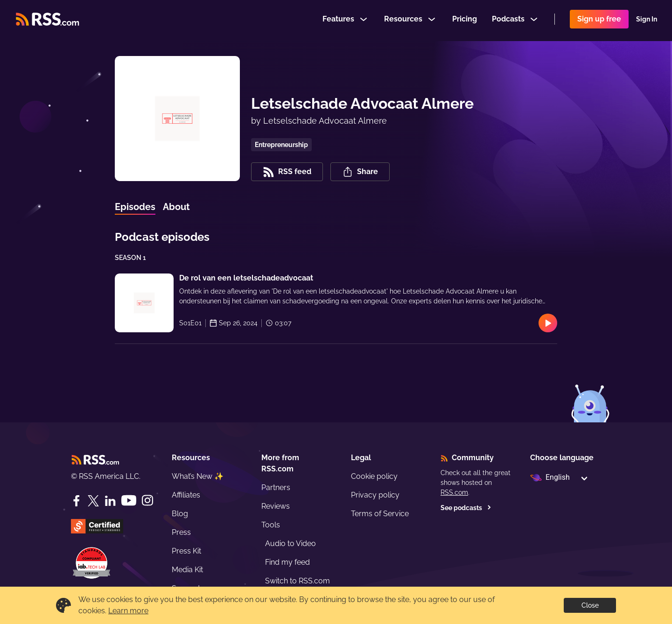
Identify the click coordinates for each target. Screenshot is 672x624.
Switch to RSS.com (297, 581)
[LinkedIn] (110, 501)
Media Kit (187, 570)
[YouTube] (129, 501)
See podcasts (466, 508)
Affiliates (186, 495)
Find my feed (287, 562)
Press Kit (186, 551)
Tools (271, 525)
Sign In (647, 21)
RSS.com (454, 492)
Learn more (128, 611)
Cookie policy (374, 476)
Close (590, 605)
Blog (180, 514)
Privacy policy (375, 495)
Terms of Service (380, 514)
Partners (276, 487)
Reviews (276, 506)
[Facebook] (77, 501)
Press (181, 532)
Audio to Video (290, 543)
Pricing (465, 20)
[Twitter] (93, 501)
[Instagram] (147, 501)
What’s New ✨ (198, 476)
